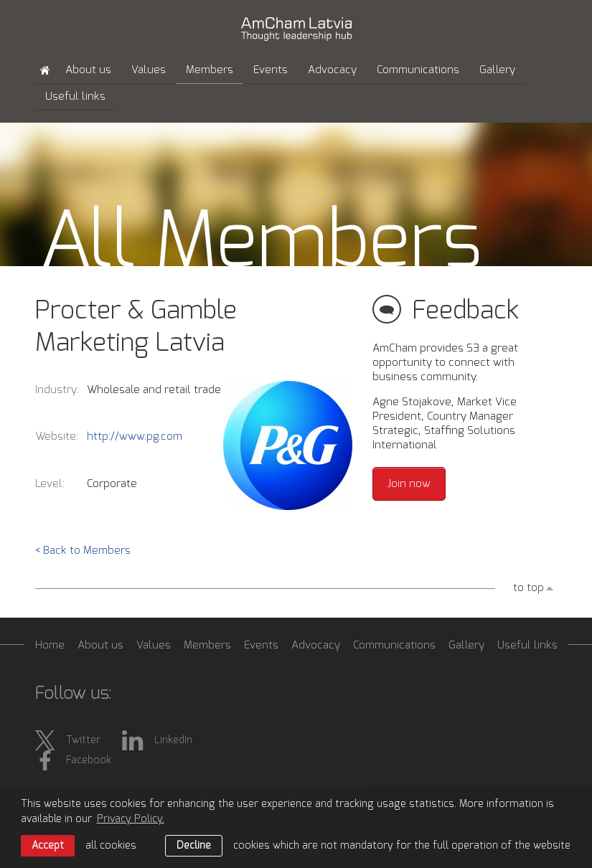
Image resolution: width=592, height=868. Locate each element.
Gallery (497, 70)
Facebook (73, 760)
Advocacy (332, 70)
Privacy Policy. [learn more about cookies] (131, 819)
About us (88, 70)
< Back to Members (83, 551)
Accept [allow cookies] (48, 846)
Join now (409, 484)
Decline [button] (194, 846)
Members (210, 70)
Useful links (75, 96)
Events (271, 70)
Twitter (68, 740)
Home (50, 645)
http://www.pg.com (135, 437)
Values (149, 70)
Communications (418, 70)
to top (528, 588)
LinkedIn (157, 740)
